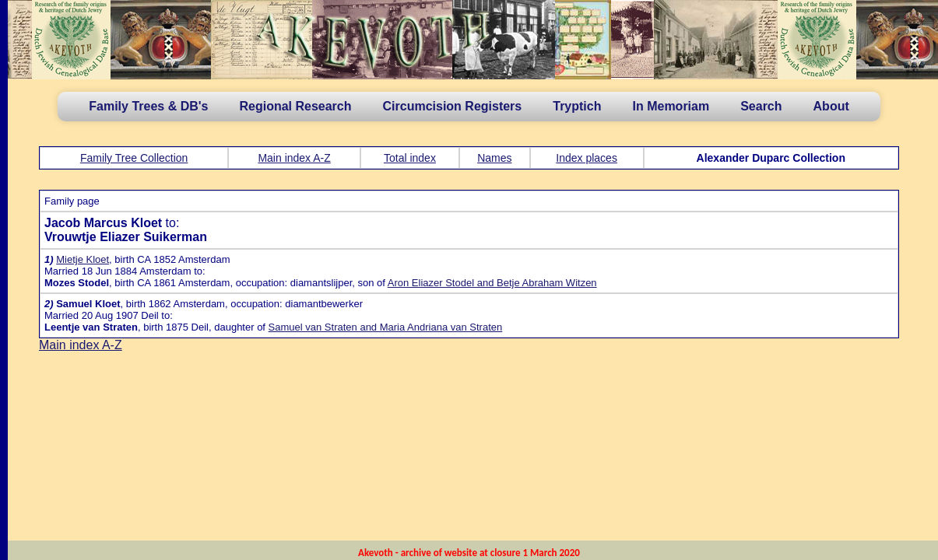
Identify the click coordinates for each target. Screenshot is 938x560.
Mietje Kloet (83, 259)
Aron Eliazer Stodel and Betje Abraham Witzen (492, 283)
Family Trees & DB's (148, 106)
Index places (587, 158)
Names (494, 158)
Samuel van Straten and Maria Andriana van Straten (386, 327)
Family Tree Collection (134, 158)
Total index (410, 158)
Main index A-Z (294, 158)
